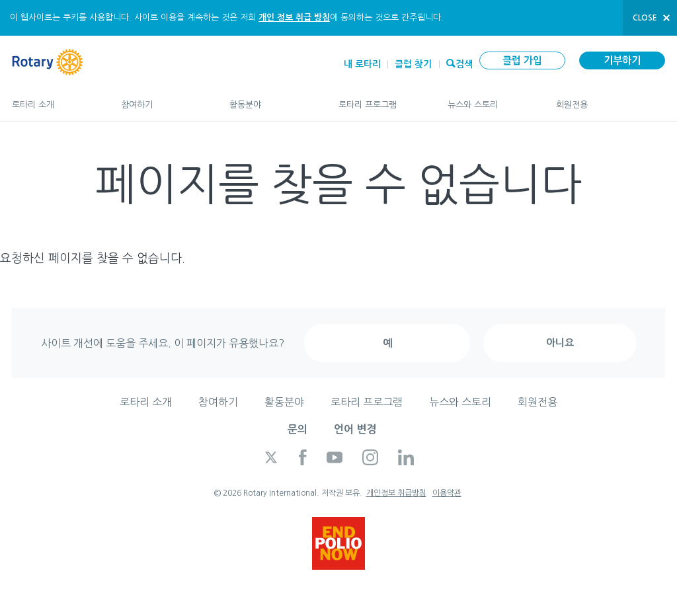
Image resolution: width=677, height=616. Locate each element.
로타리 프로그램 (380, 99)
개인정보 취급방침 (396, 493)
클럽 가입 (522, 60)
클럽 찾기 (413, 64)
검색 (464, 63)
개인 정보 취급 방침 (294, 18)
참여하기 (162, 99)
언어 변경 (355, 429)
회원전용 (611, 99)
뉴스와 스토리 (489, 99)
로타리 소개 (53, 99)
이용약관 (447, 493)
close (645, 18)
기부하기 (622, 60)
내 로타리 (362, 64)
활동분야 (271, 99)
